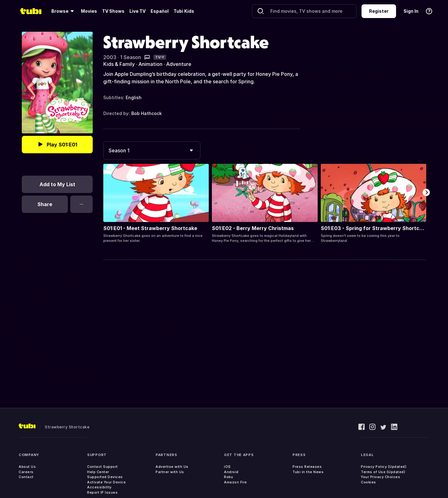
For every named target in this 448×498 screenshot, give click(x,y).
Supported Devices (105, 477)
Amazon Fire (236, 482)
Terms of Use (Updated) (383, 472)
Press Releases (307, 467)
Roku (229, 477)
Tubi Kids (184, 11)
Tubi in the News (308, 472)
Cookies (369, 482)
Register (379, 11)
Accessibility (99, 487)
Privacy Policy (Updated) (384, 467)
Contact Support (103, 467)
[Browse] (64, 11)
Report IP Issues (102, 492)
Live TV (138, 11)
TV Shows (113, 11)
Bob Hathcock (147, 113)
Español (160, 11)
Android (231, 472)
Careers (26, 472)
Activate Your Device (106, 482)
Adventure (179, 64)
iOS (227, 467)
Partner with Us (170, 472)
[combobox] (152, 150)
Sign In (411, 11)
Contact (26, 477)
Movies (89, 11)
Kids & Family (119, 64)
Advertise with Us (172, 467)
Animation (150, 64)
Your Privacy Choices (380, 477)
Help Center (98, 472)
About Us (27, 467)
